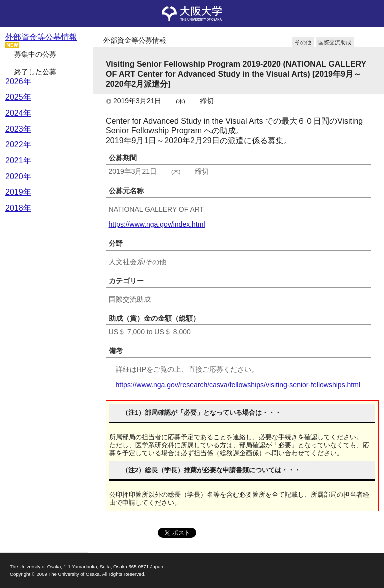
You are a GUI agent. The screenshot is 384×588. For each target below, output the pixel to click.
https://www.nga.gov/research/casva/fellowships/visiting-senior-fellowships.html (238, 385)
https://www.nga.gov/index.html (157, 224)
